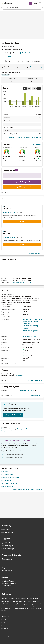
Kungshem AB (6, 472)
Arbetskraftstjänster (29, 429)
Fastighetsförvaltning (8, 431)
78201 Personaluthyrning (30, 326)
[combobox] (24, 8)
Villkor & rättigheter (8, 546)
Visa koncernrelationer (34, 380)
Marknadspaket (7, 559)
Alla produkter (6, 568)
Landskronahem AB (7, 486)
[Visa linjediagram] (34, 89)
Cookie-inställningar (8, 549)
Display (4, 562)
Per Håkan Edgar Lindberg (31, 336)
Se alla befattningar (36, 395)
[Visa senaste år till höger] (29, 89)
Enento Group (34, 598)
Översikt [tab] (8, 61)
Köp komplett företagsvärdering (22, 187)
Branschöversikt (7, 571)
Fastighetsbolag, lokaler (8, 429)
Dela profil (7, 56)
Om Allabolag (6, 530)
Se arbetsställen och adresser (22, 283)
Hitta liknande (25, 53)
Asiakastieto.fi (5, 637)
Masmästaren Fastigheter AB (10, 478)
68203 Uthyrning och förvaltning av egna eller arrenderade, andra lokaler (32, 321)
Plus (3, 565)
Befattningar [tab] (36, 61)
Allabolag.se (5, 628)
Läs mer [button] (22, 221)
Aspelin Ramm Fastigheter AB (10, 483)
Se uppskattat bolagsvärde (22, 182)
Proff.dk (3, 622)
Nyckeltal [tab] (26, 61)
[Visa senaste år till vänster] (25, 89)
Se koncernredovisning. (35, 67)
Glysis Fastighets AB (7, 481)
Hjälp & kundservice (8, 543)
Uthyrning (19, 429)
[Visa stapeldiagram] (39, 89)
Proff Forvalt (5, 631)
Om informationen (7, 533)
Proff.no (4, 619)
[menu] (40, 3)
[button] (31, 3)
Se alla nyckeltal (35, 164)
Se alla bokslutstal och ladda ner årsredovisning (25, 137)
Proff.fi (3, 625)
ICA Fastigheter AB (7, 475)
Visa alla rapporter (36, 253)
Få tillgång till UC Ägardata (13, 415)
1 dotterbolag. (19, 376)
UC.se (3, 634)
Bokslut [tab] (17, 61)
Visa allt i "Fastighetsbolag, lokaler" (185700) (28, 490)
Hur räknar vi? (37, 144)
